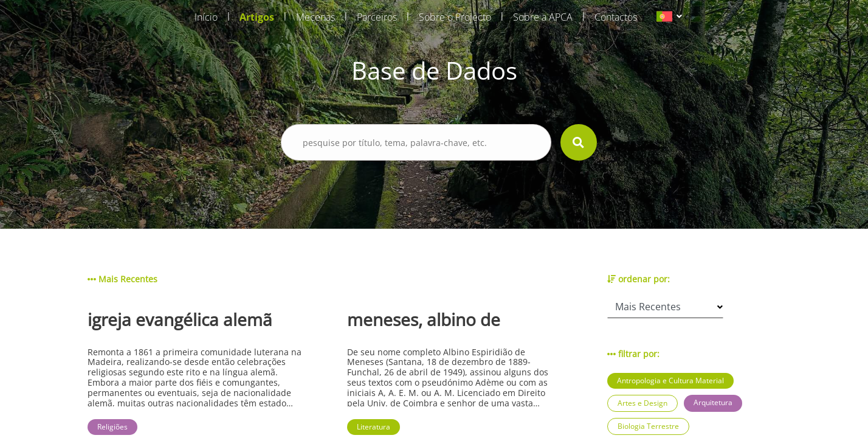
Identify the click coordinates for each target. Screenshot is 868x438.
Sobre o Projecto (455, 17)
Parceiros (377, 17)
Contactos (616, 17)
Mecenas (315, 17)
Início (206, 17)
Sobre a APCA (543, 17)
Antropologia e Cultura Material (670, 381)
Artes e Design (642, 403)
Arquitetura (713, 402)
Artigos (257, 17)
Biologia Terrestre (648, 426)
